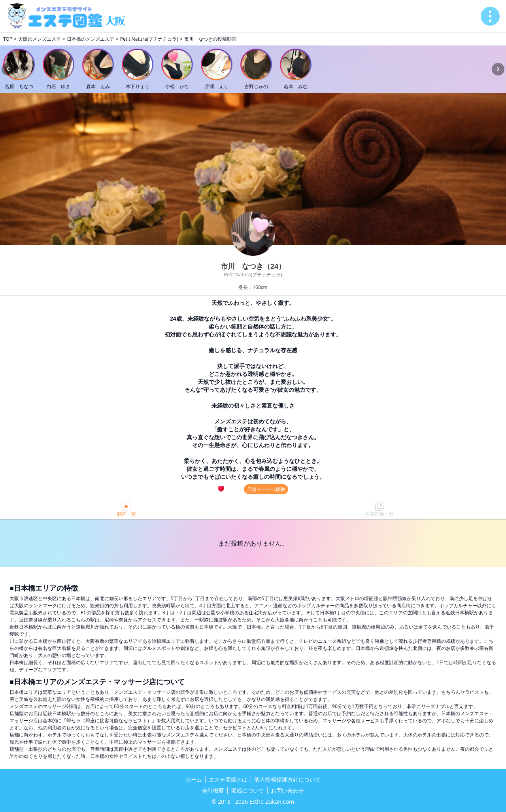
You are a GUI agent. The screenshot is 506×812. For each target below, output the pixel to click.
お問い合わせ (287, 790)
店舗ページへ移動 (266, 489)
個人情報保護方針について (287, 779)
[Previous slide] (8, 69)
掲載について (247, 790)
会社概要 (213, 790)
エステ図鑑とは (228, 779)
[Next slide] (498, 69)
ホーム (194, 779)
